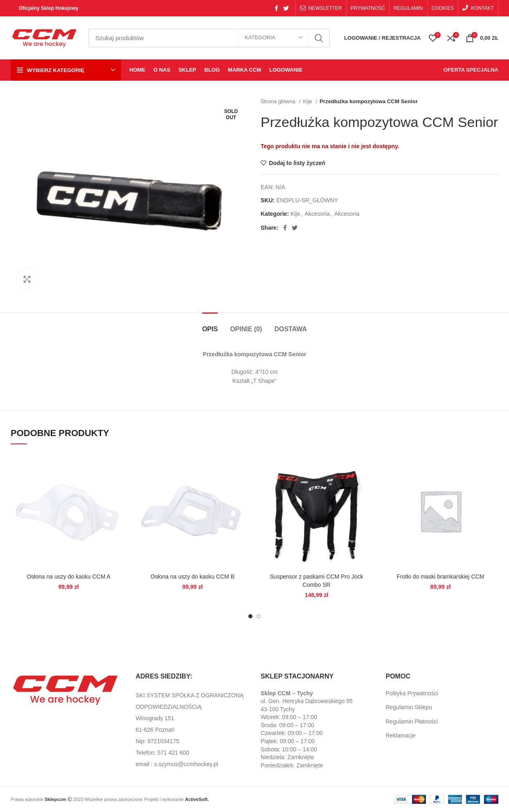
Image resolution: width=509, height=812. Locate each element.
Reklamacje (401, 735)
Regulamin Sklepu (409, 707)
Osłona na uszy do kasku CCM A (69, 577)
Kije (308, 101)
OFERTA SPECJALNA (471, 70)
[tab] (210, 325)
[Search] (209, 38)
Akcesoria (317, 214)
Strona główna (279, 101)
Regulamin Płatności (412, 722)
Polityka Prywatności (412, 693)
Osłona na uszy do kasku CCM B (193, 577)
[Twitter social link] (286, 8)
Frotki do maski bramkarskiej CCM (441, 577)
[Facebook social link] (276, 8)
